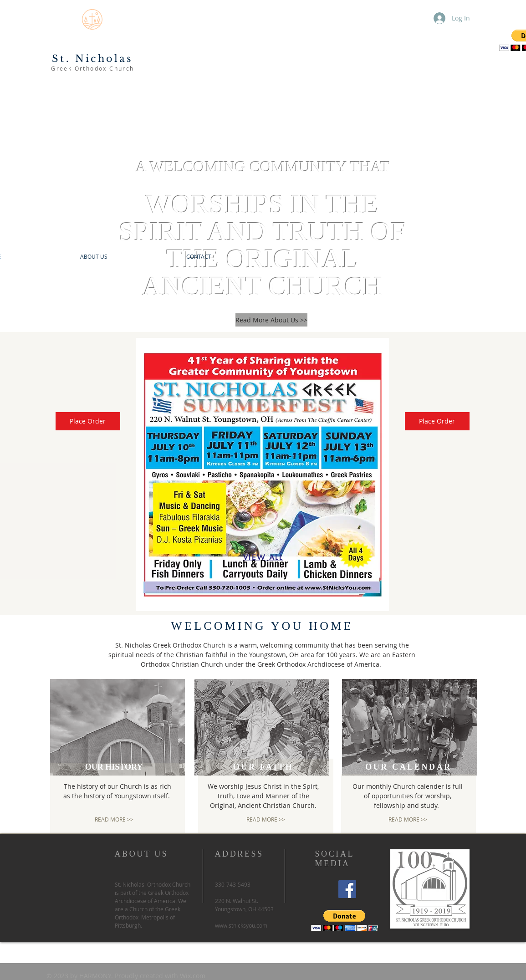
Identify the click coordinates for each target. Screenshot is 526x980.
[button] (345, 921)
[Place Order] (88, 421)
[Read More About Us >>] (271, 320)
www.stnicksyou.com (241, 925)
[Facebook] (347, 889)
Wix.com (193, 976)
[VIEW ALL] (263, 557)
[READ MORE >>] (114, 819)
